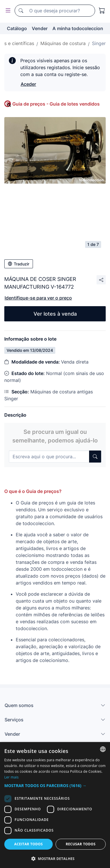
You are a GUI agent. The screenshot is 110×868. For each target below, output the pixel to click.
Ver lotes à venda (55, 314)
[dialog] (55, 805)
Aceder (28, 84)
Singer (99, 43)
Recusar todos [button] (80, 844)
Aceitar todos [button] (29, 844)
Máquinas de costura (63, 43)
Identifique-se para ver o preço (38, 298)
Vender (40, 28)
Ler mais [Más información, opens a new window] (11, 777)
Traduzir (19, 264)
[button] (55, 786)
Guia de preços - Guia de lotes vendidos (56, 104)
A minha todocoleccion (78, 28)
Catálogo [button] (17, 28)
